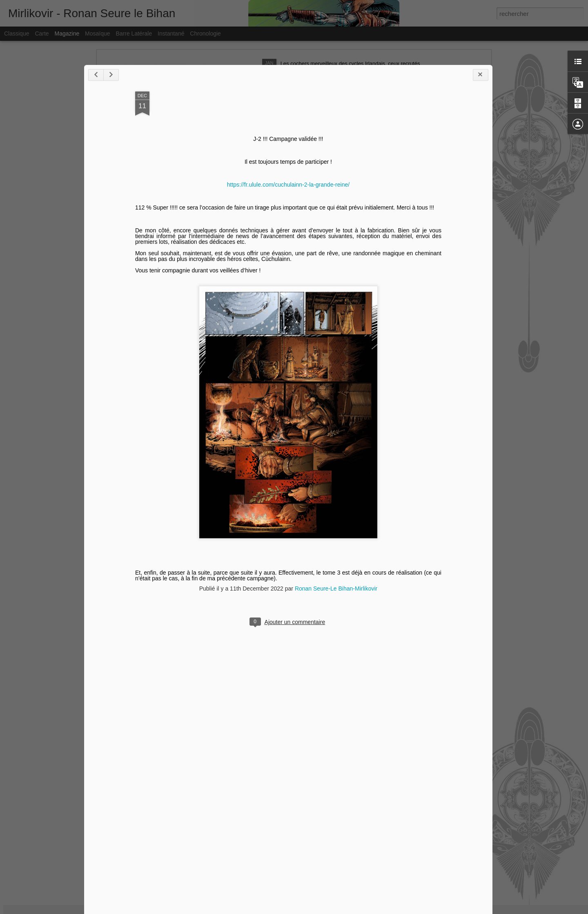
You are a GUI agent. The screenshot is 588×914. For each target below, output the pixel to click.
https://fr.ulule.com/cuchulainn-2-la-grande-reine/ (265, 380)
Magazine (67, 33)
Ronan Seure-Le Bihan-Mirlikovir (313, 784)
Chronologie (205, 33)
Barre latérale (134, 33)
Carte (42, 33)
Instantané (171, 33)
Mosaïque (97, 33)
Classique (17, 33)
